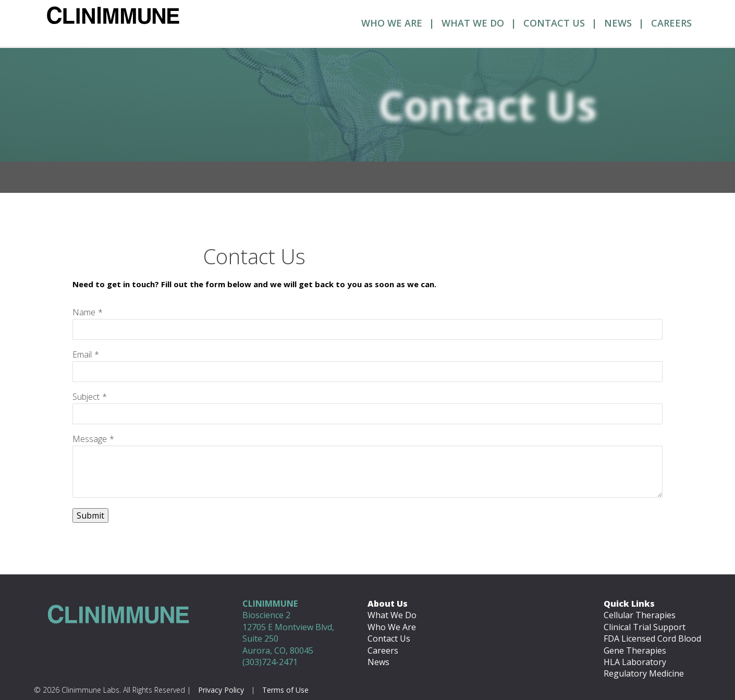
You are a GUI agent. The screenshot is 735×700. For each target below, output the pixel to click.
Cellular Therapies (640, 615)
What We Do (473, 23)
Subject (86, 397)
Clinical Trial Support (645, 627)
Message (90, 439)
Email (82, 354)
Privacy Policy (221, 690)
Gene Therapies (635, 650)
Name (84, 312)
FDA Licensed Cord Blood (652, 638)
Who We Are (392, 23)
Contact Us (554, 23)
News (618, 23)
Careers (671, 23)
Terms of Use (285, 690)
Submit (90, 515)
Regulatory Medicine (644, 673)
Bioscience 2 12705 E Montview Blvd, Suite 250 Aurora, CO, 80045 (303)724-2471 (288, 633)
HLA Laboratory (635, 662)
